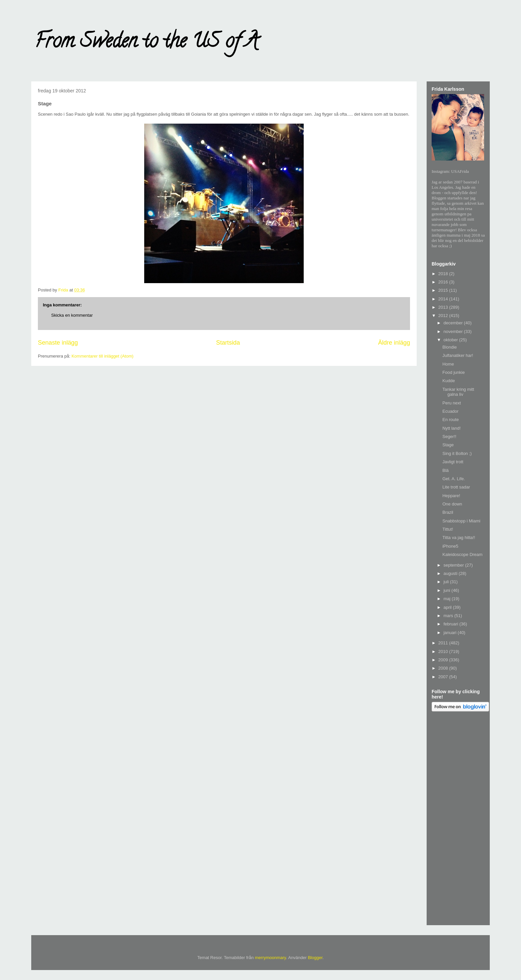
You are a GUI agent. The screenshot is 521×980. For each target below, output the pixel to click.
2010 (444, 652)
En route (450, 420)
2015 (444, 290)
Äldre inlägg (394, 343)
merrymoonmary (270, 958)
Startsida (228, 343)
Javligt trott (453, 462)
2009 (444, 660)
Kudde (449, 381)
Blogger (315, 958)
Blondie (449, 347)
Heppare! (451, 496)
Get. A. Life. (454, 479)
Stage (448, 445)
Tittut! (448, 529)
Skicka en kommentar (72, 315)
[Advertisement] (458, 819)
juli (447, 582)
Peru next (452, 403)
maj (448, 599)
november (454, 331)
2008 (444, 668)
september (454, 565)
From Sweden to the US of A (146, 43)
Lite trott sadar (456, 487)
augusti (451, 573)
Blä (445, 470)
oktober (451, 340)
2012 (444, 316)
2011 (444, 643)
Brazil (448, 512)
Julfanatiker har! (458, 355)
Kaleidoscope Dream (462, 554)
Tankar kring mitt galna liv (458, 392)
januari (451, 633)
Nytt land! (451, 428)
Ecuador (450, 411)
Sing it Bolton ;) (457, 453)
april (448, 607)
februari (452, 624)
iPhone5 (450, 546)
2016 (444, 282)
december (454, 323)
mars (449, 616)
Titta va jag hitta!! (459, 538)
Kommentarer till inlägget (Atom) (102, 356)
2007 (444, 677)
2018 (444, 274)
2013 (444, 307)
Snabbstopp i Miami (461, 521)
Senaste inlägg (58, 343)
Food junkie (453, 372)
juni (448, 590)
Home (448, 364)
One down (452, 504)
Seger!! (449, 436)
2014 (444, 299)
